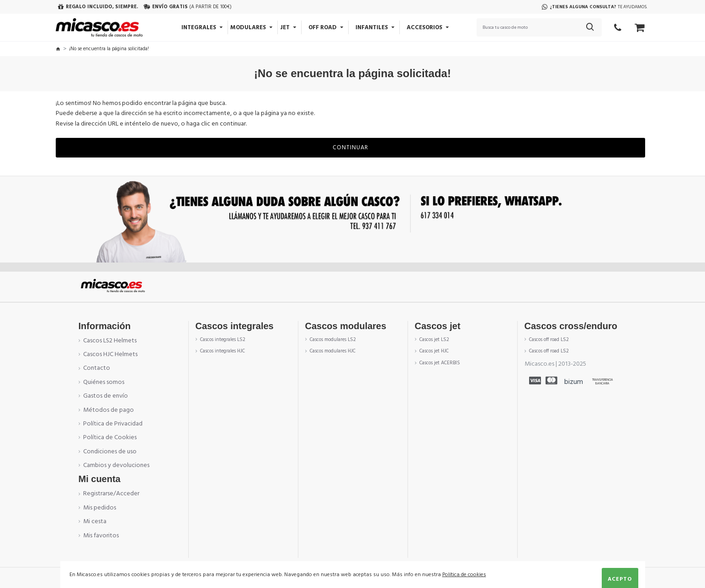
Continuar (350, 147)
